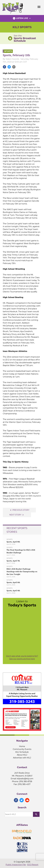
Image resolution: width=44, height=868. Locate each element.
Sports (8, 51)
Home (22, 746)
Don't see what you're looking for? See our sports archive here (22, 657)
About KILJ (22, 755)
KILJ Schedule (22, 752)
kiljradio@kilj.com (25, 779)
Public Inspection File (16, 865)
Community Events (22, 749)
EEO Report (33, 865)
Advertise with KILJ (22, 758)
